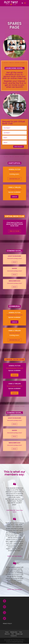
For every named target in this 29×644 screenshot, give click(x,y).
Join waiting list (15, 179)
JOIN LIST (14, 262)
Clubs (21, 632)
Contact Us (14, 636)
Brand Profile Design (18, 642)
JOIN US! (14, 197)
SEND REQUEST (18, 147)
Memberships (14, 632)
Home (7, 632)
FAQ (13, 634)
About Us (7, 634)
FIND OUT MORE (15, 231)
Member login (19, 634)
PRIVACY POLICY (7, 624)
